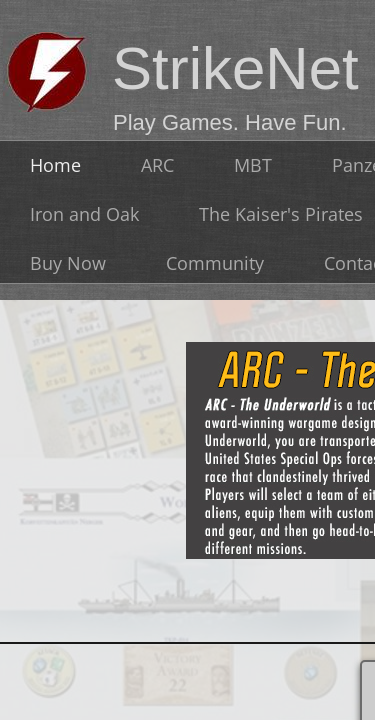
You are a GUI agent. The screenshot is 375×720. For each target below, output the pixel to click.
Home (55, 165)
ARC (157, 165)
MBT (253, 165)
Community (215, 263)
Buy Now (68, 263)
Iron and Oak (84, 214)
